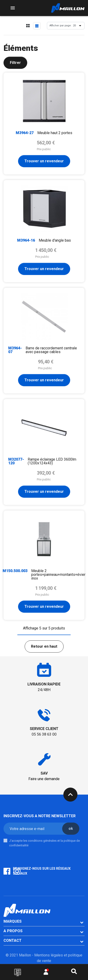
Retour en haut (44, 646)
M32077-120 (16, 461)
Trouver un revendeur (44, 161)
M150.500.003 (15, 571)
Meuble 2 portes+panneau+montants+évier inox (58, 575)
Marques (13, 921)
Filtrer (15, 63)
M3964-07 (15, 350)
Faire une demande (44, 779)
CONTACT (13, 940)
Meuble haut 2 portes (55, 133)
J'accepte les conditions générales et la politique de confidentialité (44, 843)
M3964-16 (26, 240)
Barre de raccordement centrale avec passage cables (51, 350)
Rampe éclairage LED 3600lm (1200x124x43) (52, 461)
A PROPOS (13, 931)
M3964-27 (25, 133)
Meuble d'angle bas (55, 240)
